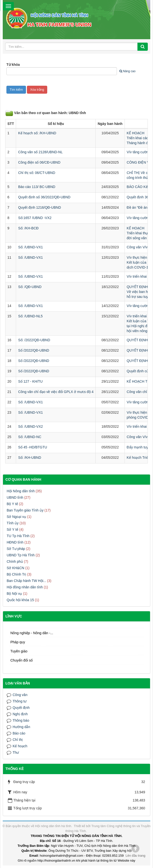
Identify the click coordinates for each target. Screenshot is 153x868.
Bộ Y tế (12, 504)
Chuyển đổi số (22, 660)
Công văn (20, 695)
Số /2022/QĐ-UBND (33, 350)
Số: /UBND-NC (30, 437)
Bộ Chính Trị (16, 574)
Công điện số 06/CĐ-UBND (39, 162)
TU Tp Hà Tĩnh (18, 536)
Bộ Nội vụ (14, 594)
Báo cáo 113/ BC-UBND (37, 187)
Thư (16, 752)
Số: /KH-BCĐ (28, 228)
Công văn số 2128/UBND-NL (40, 152)
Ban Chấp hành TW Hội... (26, 581)
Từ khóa (13, 65)
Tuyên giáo (19, 651)
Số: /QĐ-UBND (30, 287)
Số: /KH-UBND (30, 458)
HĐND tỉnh (15, 542)
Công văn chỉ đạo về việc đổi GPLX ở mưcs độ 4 (56, 392)
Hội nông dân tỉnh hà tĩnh (53, 826)
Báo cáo (19, 733)
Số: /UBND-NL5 (30, 316)
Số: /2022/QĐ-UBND (34, 340)
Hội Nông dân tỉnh (21, 491)
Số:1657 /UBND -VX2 (35, 218)
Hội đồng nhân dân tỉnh (25, 587)
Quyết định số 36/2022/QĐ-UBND (44, 197)
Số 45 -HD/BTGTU (33, 447)
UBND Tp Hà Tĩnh (21, 555)
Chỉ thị (18, 740)
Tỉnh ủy (13, 523)
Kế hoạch (20, 746)
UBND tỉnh (15, 497)
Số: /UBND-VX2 (30, 426)
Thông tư (20, 701)
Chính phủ (15, 562)
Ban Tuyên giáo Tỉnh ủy (25, 510)
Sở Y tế (12, 529)
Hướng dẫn (21, 727)
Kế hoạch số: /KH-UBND (37, 133)
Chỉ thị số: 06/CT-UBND (37, 173)
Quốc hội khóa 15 (20, 600)
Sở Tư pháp (16, 549)
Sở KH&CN (15, 568)
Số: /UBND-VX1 (30, 247)
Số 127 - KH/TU (30, 381)
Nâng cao (127, 71)
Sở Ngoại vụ (16, 517)
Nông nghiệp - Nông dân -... (32, 633)
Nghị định (20, 714)
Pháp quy (18, 642)
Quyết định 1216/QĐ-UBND (39, 207)
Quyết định (21, 708)
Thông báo (21, 720)
